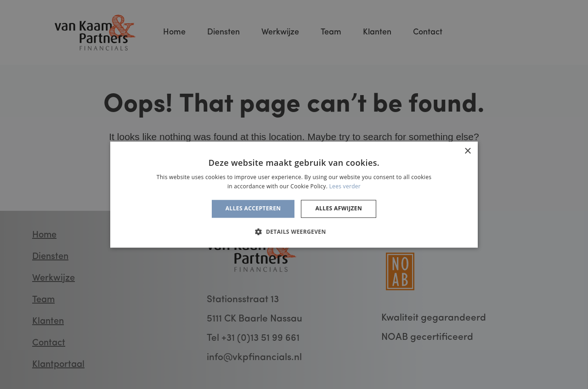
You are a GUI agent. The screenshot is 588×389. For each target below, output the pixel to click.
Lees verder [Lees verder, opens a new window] (345, 186)
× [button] (467, 151)
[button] (294, 231)
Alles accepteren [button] (253, 209)
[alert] (294, 194)
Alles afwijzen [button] (339, 209)
